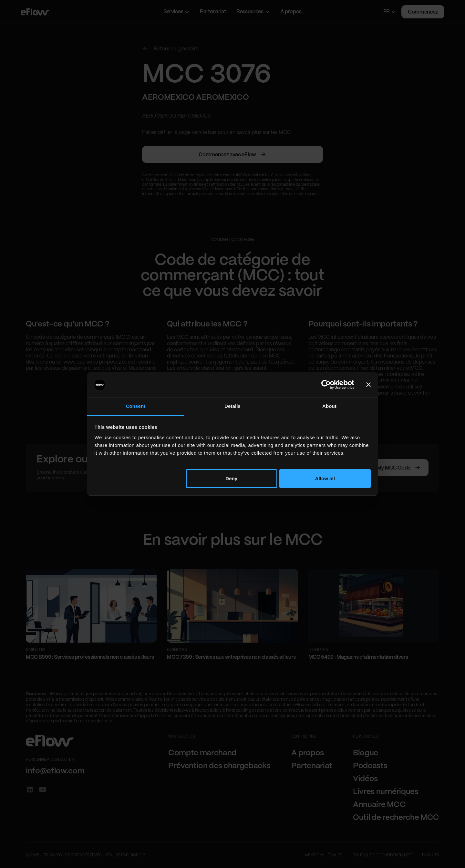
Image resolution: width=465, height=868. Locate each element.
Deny (231, 478)
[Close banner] (368, 385)
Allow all (325, 478)
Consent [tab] (136, 406)
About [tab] (329, 406)
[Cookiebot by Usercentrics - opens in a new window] (326, 385)
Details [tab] (232, 406)
